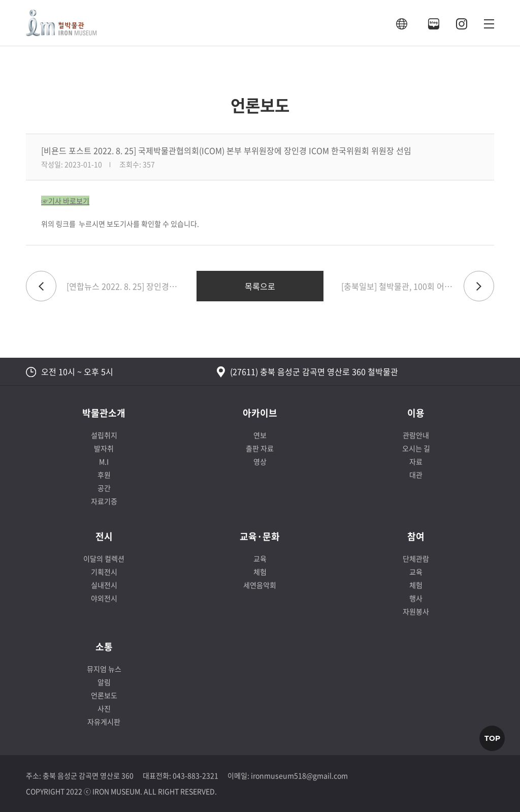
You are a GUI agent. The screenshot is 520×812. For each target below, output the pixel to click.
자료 (416, 461)
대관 (416, 475)
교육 (260, 558)
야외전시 (104, 598)
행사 (416, 598)
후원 (104, 475)
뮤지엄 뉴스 (104, 669)
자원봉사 (416, 611)
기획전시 (104, 572)
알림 (104, 682)
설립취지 (104, 435)
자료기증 (104, 501)
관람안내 (416, 435)
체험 (260, 572)
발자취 (104, 448)
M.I (104, 461)
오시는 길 (416, 448)
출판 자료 (260, 448)
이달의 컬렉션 (104, 558)
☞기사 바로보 (62, 201)
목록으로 (260, 286)
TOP (492, 738)
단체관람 (416, 558)
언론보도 (104, 695)
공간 (104, 488)
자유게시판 (104, 722)
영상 (260, 461)
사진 (104, 708)
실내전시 (104, 585)
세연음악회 (260, 585)
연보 (260, 435)
